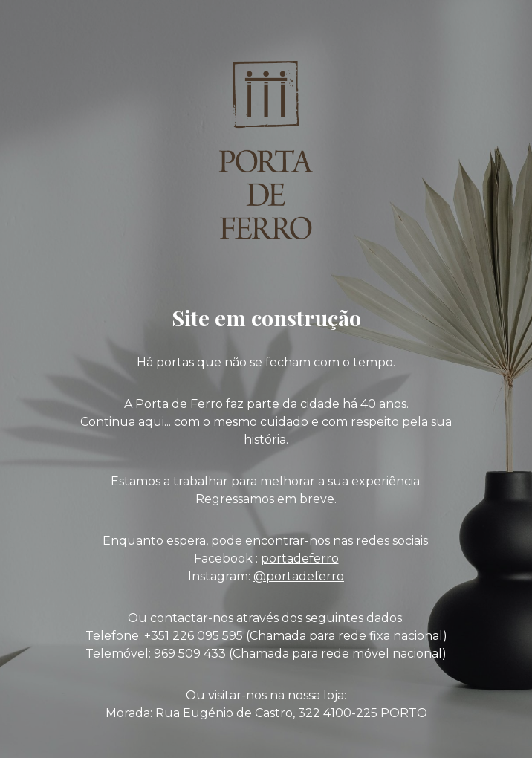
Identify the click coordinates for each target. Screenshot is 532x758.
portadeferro (300, 558)
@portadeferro (299, 576)
